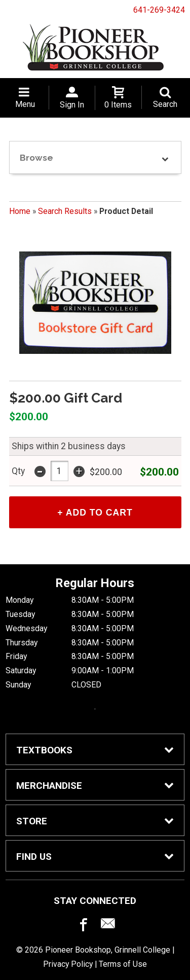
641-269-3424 (159, 10)
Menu (25, 104)
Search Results (65, 211)
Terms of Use (123, 964)
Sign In (72, 105)
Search (165, 104)
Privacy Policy (68, 964)
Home (20, 211)
